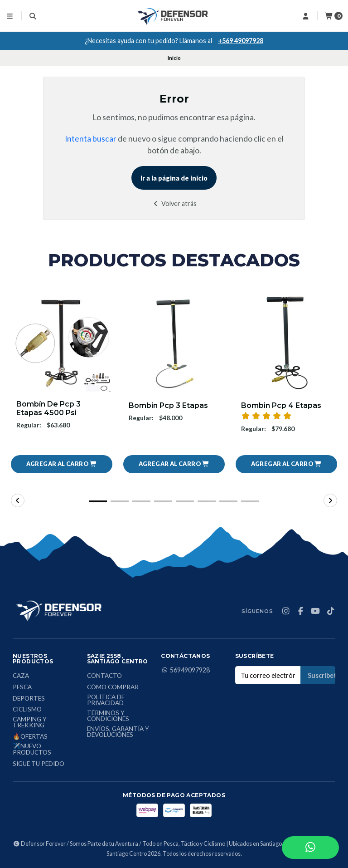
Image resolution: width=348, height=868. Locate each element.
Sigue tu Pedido (39, 764)
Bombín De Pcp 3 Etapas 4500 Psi (48, 408)
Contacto (104, 676)
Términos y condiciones (108, 716)
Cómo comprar (113, 687)
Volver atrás (174, 204)
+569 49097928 (241, 41)
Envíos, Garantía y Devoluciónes (118, 732)
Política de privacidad (106, 700)
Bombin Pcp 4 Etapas (281, 405)
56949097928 (185, 670)
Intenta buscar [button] (91, 139)
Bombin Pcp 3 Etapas (168, 405)
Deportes (29, 699)
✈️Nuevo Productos (32, 749)
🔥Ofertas (30, 737)
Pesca (22, 687)
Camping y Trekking (30, 723)
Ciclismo (27, 710)
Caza (21, 676)
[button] (62, 464)
